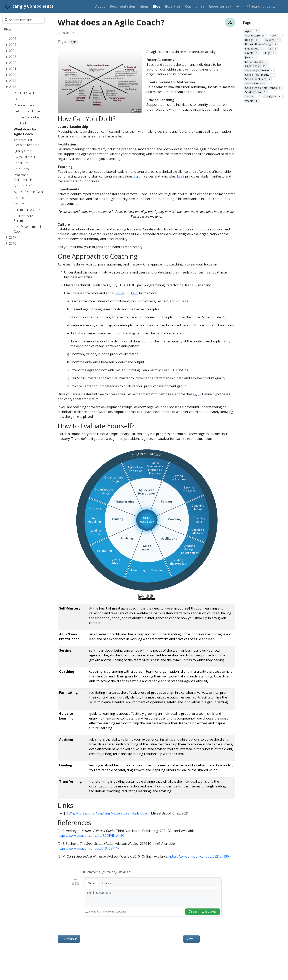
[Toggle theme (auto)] (239, 6)
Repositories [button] (219, 6)
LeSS (181, 176)
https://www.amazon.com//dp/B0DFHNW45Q (91, 836)
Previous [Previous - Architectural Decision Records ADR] (69, 939)
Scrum (138, 176)
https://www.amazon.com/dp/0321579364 (200, 856)
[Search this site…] (265, 6)
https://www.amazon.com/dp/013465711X (88, 848)
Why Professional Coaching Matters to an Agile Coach (109, 813)
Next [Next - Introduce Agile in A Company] (191, 939)
